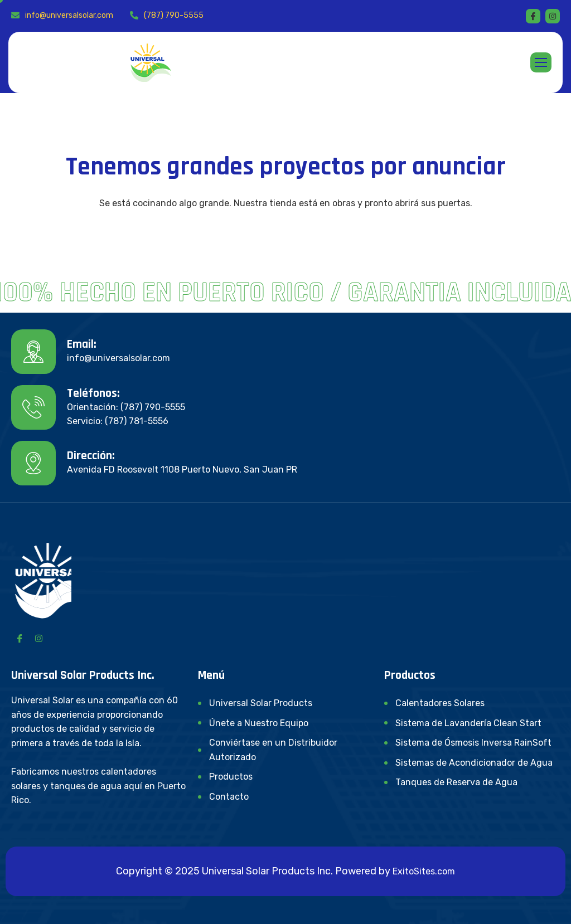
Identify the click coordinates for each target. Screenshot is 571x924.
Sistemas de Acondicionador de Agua (474, 763)
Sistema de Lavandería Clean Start (468, 723)
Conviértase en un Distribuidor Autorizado (273, 750)
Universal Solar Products (261, 703)
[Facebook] (533, 16)
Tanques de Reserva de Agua (456, 782)
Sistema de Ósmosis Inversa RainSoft (473, 743)
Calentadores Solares (440, 703)
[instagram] (553, 16)
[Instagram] (38, 638)
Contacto (229, 797)
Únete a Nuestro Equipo (259, 723)
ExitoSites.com (424, 871)
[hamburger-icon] (541, 62)
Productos (231, 777)
